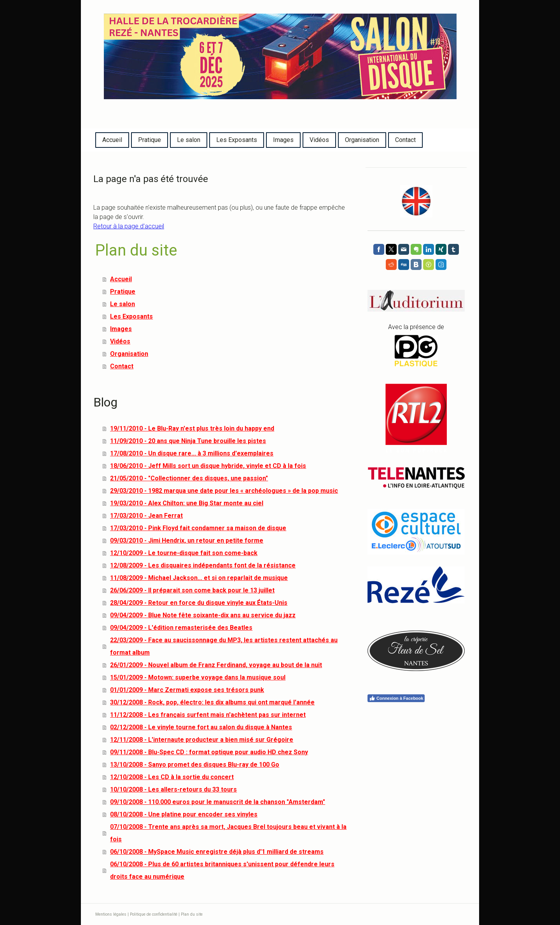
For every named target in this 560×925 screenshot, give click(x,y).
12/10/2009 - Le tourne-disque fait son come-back (184, 553)
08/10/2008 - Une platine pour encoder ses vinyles (184, 814)
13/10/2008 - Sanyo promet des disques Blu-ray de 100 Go (195, 765)
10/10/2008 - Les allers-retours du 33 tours (173, 789)
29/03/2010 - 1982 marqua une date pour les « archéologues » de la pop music (224, 491)
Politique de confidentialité (154, 914)
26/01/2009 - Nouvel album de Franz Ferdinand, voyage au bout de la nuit (216, 665)
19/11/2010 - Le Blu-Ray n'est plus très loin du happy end (192, 428)
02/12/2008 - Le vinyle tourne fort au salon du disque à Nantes (201, 727)
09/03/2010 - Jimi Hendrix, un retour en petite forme (187, 540)
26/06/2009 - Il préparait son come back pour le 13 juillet (192, 590)
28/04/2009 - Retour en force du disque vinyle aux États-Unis (199, 603)
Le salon (189, 140)
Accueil (112, 140)
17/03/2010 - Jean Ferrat (146, 516)
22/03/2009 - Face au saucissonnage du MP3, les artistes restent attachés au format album (224, 646)
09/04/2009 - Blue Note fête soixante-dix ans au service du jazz (203, 615)
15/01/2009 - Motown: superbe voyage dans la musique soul (198, 677)
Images (283, 140)
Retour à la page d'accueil (129, 226)
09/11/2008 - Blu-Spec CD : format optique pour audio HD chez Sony (209, 752)
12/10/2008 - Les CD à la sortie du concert (172, 777)
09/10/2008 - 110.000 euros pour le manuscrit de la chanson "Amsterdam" (218, 802)
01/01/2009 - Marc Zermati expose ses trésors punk (187, 690)
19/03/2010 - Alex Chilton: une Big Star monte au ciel (187, 503)
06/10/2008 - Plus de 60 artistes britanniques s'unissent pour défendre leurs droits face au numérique (222, 870)
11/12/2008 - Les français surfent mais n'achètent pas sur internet (208, 715)
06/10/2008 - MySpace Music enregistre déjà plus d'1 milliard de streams (217, 852)
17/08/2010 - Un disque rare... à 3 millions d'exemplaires (192, 453)
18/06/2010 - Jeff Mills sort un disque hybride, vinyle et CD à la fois (208, 466)
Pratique (150, 140)
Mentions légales (111, 914)
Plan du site (192, 914)
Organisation (362, 140)
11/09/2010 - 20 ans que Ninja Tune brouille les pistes (188, 441)
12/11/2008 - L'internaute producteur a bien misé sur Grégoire (202, 740)
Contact (405, 140)
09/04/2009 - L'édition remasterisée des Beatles (181, 628)
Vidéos (319, 140)
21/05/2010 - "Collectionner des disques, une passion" (189, 478)
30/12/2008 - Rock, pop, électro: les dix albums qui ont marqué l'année (212, 702)
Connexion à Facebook (396, 698)
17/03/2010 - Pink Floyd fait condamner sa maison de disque (198, 528)
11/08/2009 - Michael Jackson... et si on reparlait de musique (199, 578)
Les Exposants (237, 140)
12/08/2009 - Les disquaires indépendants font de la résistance (203, 565)
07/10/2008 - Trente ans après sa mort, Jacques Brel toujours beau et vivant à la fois (228, 833)
